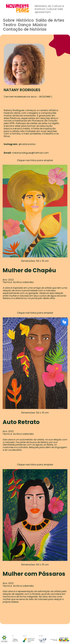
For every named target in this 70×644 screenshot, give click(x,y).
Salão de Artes (50, 20)
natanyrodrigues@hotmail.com (30, 153)
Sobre (9, 20)
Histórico (25, 20)
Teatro (10, 25)
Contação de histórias (25, 29)
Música (40, 25)
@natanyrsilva (27, 144)
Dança (24, 25)
